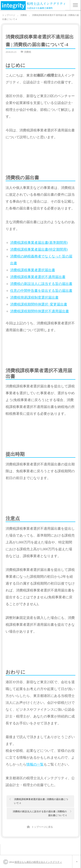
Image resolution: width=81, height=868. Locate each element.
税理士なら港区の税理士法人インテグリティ (38, 862)
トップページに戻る (42, 827)
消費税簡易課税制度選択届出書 (34, 297)
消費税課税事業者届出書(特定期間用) (39, 249)
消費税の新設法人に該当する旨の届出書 (41, 284)
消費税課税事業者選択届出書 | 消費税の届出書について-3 (41, 801)
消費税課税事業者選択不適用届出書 (38, 277)
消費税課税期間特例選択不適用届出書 (40, 311)
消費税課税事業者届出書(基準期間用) (39, 243)
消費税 (28, 52)
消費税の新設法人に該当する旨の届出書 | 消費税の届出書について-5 (40, 813)
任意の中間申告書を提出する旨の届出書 (41, 291)
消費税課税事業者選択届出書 (33, 270)
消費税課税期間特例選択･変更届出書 (39, 304)
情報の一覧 (35, 764)
